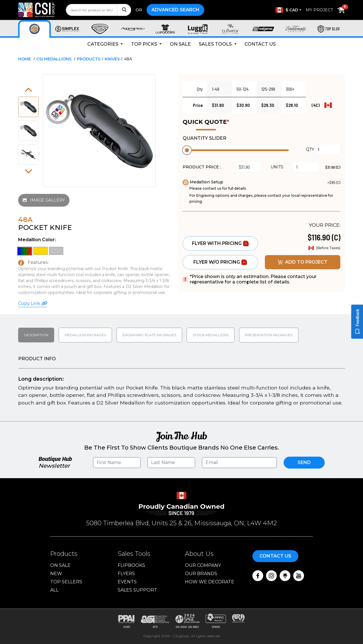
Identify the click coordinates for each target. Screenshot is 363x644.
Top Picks (145, 44)
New (56, 574)
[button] (28, 90)
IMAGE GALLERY (44, 200)
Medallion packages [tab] (85, 335)
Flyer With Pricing (220, 243)
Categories (103, 44)
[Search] (124, 10)
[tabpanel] (181, 382)
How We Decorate (210, 582)
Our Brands (201, 574)
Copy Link (33, 303)
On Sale (180, 44)
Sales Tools (216, 44)
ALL (54, 590)
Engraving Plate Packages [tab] (149, 335)
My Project (319, 10)
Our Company (203, 565)
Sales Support (137, 590)
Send (304, 462)
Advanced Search (175, 10)
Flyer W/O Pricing (220, 262)
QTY (310, 149)
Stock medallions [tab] (211, 335)
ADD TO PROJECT (303, 262)
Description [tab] (36, 335)
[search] (98, 10)
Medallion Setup (203, 182)
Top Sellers (66, 582)
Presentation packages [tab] (269, 335)
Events (127, 582)
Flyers (126, 574)
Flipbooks (131, 565)
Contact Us (260, 44)
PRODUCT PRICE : (202, 167)
